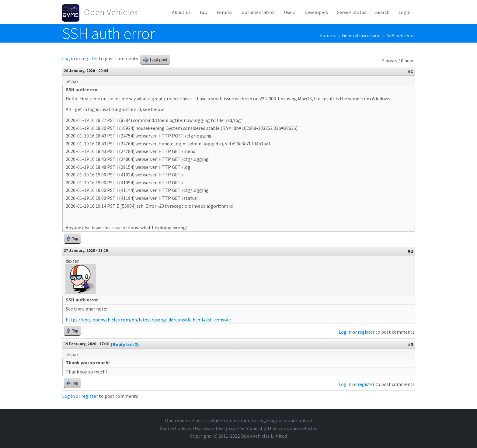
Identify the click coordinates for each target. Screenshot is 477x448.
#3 (411, 344)
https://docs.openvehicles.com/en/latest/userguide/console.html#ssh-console (148, 320)
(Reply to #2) (125, 344)
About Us (181, 12)
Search (382, 12)
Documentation (258, 12)
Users (290, 12)
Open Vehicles (111, 12)
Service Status (352, 12)
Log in (68, 58)
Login (404, 12)
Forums (225, 12)
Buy (204, 12)
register (90, 58)
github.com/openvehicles (290, 428)
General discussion (361, 35)
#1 (411, 71)
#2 (411, 251)
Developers (316, 12)
